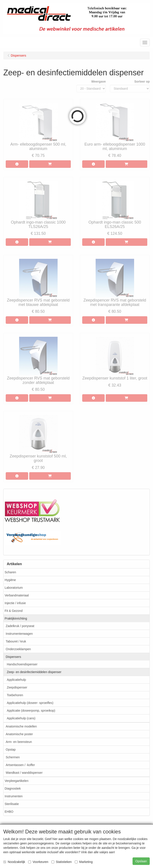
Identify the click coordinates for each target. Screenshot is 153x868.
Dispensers (13, 657)
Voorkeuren (38, 862)
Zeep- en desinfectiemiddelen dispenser (34, 672)
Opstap (11, 750)
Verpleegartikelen (16, 781)
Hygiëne (10, 580)
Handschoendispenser (22, 664)
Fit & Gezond (14, 611)
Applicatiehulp (16, 680)
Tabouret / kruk (16, 641)
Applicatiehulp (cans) (21, 718)
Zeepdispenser (17, 687)
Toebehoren (15, 695)
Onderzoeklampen (18, 649)
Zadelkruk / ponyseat (20, 626)
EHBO (9, 812)
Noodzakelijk (14, 862)
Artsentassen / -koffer (20, 765)
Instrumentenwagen (19, 634)
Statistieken (62, 862)
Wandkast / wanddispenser (24, 773)
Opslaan (141, 861)
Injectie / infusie (15, 603)
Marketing (84, 862)
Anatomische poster (19, 734)
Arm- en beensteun (19, 742)
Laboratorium (14, 588)
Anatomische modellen (21, 726)
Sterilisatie (12, 804)
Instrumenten (14, 796)
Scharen (10, 572)
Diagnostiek (13, 788)
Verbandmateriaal (17, 595)
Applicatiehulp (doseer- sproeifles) (30, 703)
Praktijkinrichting (16, 618)
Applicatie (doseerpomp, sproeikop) (31, 711)
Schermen (13, 757)
